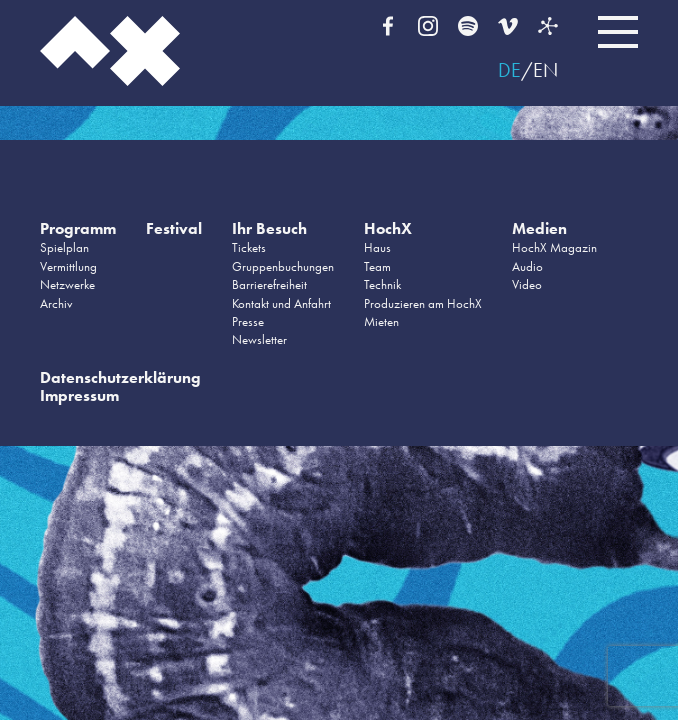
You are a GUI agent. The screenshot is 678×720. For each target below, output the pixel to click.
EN (545, 70)
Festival (174, 228)
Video (527, 284)
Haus (377, 247)
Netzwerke (67, 284)
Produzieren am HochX (423, 303)
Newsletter (259, 339)
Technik (382, 284)
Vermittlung (68, 266)
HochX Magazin (554, 247)
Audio (527, 266)
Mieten (381, 321)
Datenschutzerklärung (120, 377)
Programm (78, 228)
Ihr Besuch (269, 228)
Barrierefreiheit (269, 284)
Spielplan (64, 247)
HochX (388, 228)
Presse (248, 321)
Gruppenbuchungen (283, 266)
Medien (539, 228)
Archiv (56, 303)
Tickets (249, 247)
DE (509, 70)
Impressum (79, 395)
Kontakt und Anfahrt (281, 303)
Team (377, 266)
